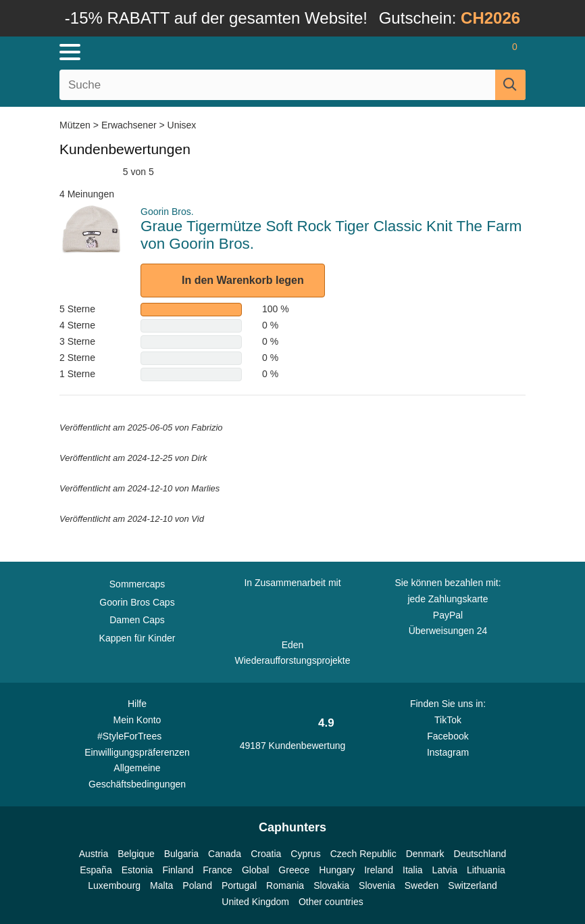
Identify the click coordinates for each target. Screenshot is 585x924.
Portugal (239, 885)
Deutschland (480, 854)
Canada (225, 854)
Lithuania (486, 870)
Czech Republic (363, 854)
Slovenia (377, 885)
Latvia (445, 870)
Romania (285, 885)
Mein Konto (137, 720)
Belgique (136, 854)
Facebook (448, 736)
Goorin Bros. (167, 212)
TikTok (448, 720)
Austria (94, 854)
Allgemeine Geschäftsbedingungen (137, 776)
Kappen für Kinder (137, 638)
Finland (178, 870)
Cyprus (305, 854)
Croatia (266, 854)
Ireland (379, 870)
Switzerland (472, 885)
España (96, 870)
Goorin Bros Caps (137, 602)
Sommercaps (137, 584)
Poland (197, 885)
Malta (161, 885)
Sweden (422, 885)
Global (255, 870)
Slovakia (331, 885)
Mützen (76, 125)
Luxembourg (114, 885)
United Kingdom (255, 902)
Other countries (331, 902)
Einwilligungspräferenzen (137, 752)
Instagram (448, 752)
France (218, 870)
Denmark (425, 854)
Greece (294, 870)
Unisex (182, 125)
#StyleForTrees (137, 735)
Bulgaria (181, 854)
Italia (413, 870)
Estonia (137, 870)
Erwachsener (129, 125)
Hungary (337, 870)
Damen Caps (137, 620)
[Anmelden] (461, 52)
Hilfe (137, 704)
